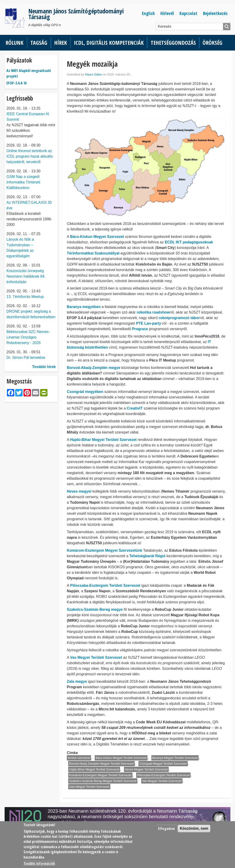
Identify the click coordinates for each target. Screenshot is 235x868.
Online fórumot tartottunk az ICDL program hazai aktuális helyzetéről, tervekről (30, 156)
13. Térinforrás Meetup (25, 297)
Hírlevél (167, 13)
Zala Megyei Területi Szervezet (89, 787)
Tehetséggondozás (173, 43)
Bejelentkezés (215, 13)
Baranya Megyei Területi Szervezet (175, 758)
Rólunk (15, 43)
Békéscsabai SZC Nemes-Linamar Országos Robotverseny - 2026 (28, 337)
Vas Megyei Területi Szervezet (162, 781)
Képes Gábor (93, 74)
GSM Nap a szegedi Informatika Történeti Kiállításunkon (23, 182)
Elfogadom (166, 829)
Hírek (61, 43)
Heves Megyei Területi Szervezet (146, 769)
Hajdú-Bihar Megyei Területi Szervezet (94, 769)
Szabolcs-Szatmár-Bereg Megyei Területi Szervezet (103, 781)
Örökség (212, 43)
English (148, 13)
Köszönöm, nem (194, 828)
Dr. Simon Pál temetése (26, 358)
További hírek (44, 367)
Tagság (39, 43)
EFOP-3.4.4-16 (16, 83)
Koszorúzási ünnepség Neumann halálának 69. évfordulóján (26, 276)
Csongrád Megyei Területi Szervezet (163, 764)
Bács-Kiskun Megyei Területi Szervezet (121, 758)
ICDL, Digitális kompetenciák (109, 43)
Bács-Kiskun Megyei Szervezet (97, 237)
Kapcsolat (188, 13)
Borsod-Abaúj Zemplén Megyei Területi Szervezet (101, 764)
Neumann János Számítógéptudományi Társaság (76, 14)
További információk (39, 863)
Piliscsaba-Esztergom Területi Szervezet (163, 775)
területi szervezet (79, 758)
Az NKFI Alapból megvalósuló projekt (29, 73)
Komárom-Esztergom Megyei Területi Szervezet (100, 775)
